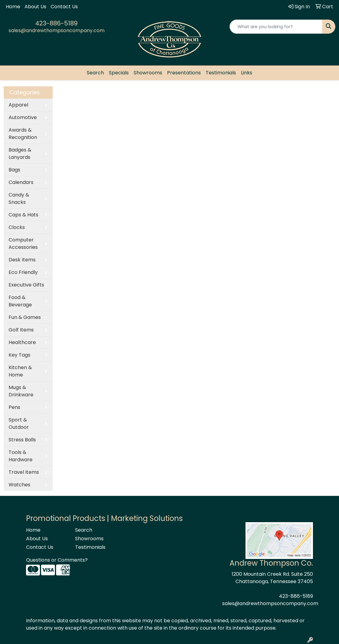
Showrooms (148, 73)
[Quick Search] (276, 27)
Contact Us (64, 7)
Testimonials (221, 73)
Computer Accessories (23, 243)
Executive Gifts (26, 285)
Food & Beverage (20, 301)
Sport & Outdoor (19, 423)
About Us (35, 7)
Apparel (18, 105)
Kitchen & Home (20, 371)
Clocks (17, 227)
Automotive (23, 117)
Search (95, 73)
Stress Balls (22, 440)
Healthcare (22, 342)
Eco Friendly (23, 272)
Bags (14, 170)
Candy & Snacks (19, 198)
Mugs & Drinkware (21, 391)
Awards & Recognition (23, 134)
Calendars (21, 182)
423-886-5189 (56, 23)
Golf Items (21, 330)
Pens (14, 407)
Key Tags (19, 355)
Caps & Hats (23, 215)
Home (13, 7)
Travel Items (24, 472)
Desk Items (22, 260)
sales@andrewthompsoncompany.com (57, 30)
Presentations (184, 73)
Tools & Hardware (21, 456)
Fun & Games (25, 317)
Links (247, 73)
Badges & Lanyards (20, 154)
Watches (19, 485)
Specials (119, 73)
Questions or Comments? (57, 560)
